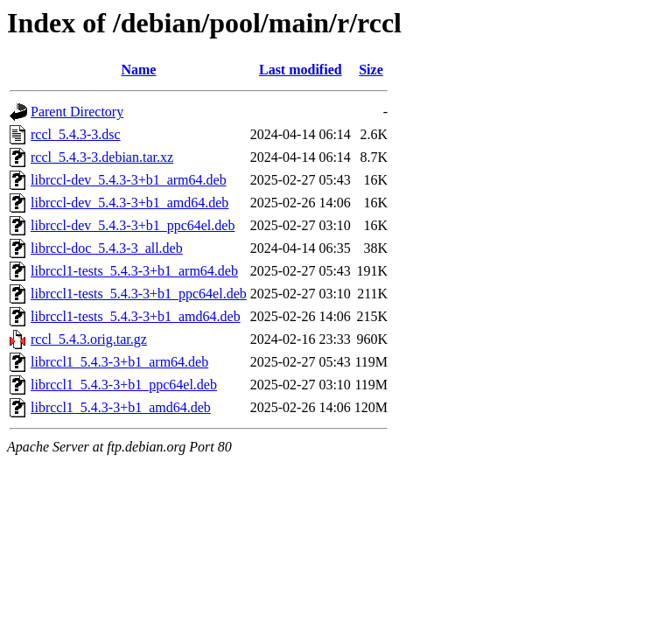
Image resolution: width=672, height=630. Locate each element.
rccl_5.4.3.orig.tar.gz (89, 339)
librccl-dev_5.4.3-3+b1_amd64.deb (129, 203)
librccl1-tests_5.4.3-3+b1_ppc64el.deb (139, 294)
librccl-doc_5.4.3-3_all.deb (107, 248)
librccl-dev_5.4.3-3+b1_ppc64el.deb (133, 225)
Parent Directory (77, 112)
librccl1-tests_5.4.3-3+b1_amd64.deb (136, 316)
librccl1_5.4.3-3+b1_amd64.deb (121, 407)
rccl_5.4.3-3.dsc (76, 134)
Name (138, 70)
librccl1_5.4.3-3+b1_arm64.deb (119, 362)
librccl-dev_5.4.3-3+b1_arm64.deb (129, 180)
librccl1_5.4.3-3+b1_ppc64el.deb (124, 385)
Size (371, 70)
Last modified (301, 70)
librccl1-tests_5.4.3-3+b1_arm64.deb (134, 271)
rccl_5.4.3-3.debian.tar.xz (102, 157)
